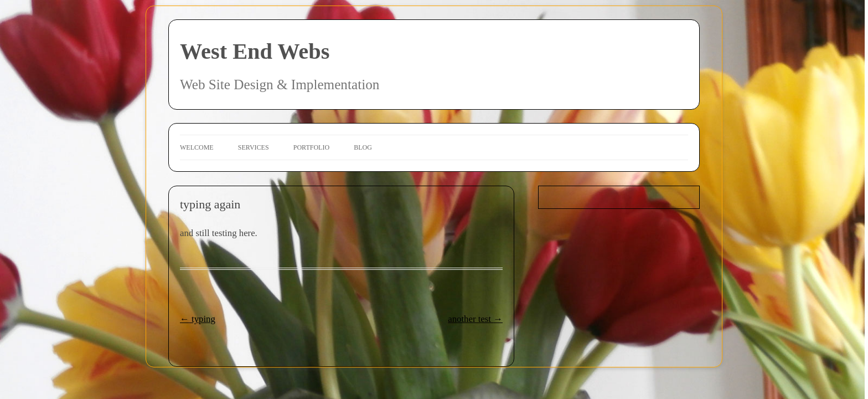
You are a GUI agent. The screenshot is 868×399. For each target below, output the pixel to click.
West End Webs (255, 51)
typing (198, 319)
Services (254, 147)
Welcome (197, 147)
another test (475, 319)
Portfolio (311, 147)
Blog (363, 147)
